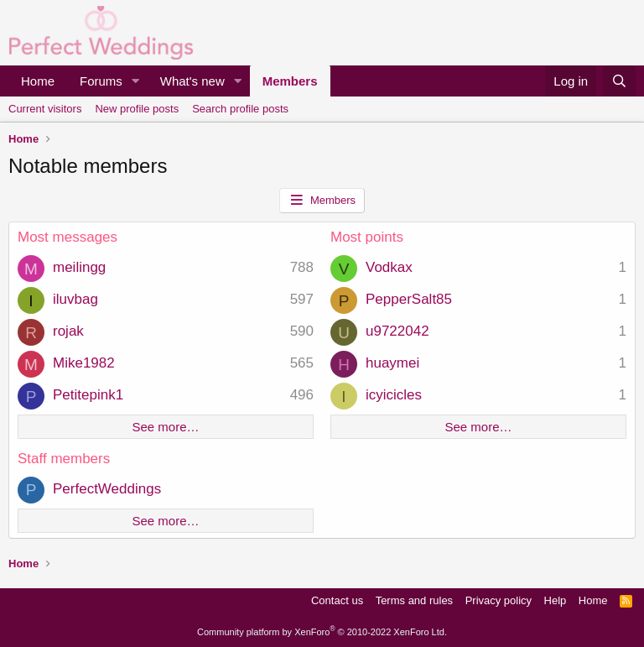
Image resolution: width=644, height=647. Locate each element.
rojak (68, 331)
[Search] (619, 81)
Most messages (68, 237)
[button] (136, 81)
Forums (101, 81)
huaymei (392, 363)
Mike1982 (84, 363)
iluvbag (75, 299)
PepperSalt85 (409, 299)
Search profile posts (240, 109)
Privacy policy (499, 600)
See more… (165, 427)
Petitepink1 (88, 395)
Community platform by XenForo (322, 632)
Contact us (337, 600)
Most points (367, 237)
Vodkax (389, 267)
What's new (192, 81)
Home (38, 81)
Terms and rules (414, 600)
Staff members (64, 459)
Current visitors (45, 109)
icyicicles (394, 395)
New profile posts (137, 109)
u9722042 (397, 331)
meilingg (79, 267)
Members (290, 81)
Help (556, 600)
